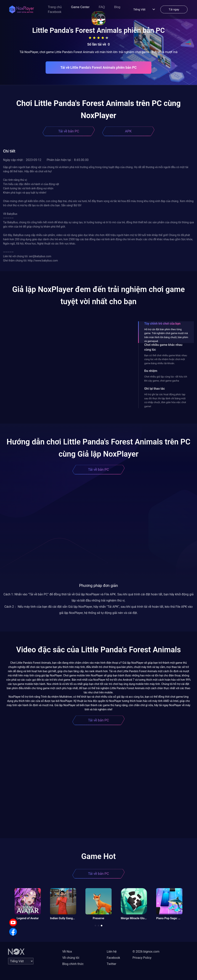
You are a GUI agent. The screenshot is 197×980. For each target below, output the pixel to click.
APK (128, 131)
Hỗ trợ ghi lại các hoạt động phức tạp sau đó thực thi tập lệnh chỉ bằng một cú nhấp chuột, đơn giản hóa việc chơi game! (165, 400)
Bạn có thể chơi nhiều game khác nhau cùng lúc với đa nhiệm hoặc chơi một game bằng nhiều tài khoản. (166, 359)
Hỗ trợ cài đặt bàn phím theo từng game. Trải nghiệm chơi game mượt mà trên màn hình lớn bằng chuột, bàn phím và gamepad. (166, 335)
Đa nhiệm (151, 371)
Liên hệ (112, 952)
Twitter (111, 964)
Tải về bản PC (69, 131)
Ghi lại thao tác (155, 389)
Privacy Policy (142, 958)
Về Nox (67, 952)
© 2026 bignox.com (146, 952)
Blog (117, 7)
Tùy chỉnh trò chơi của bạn (162, 324)
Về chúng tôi (71, 958)
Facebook (55, 12)
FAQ (102, 7)
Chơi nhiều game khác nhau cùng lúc (163, 347)
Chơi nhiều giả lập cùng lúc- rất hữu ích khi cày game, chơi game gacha (166, 379)
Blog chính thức (73, 964)
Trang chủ (55, 7)
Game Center (80, 7)
